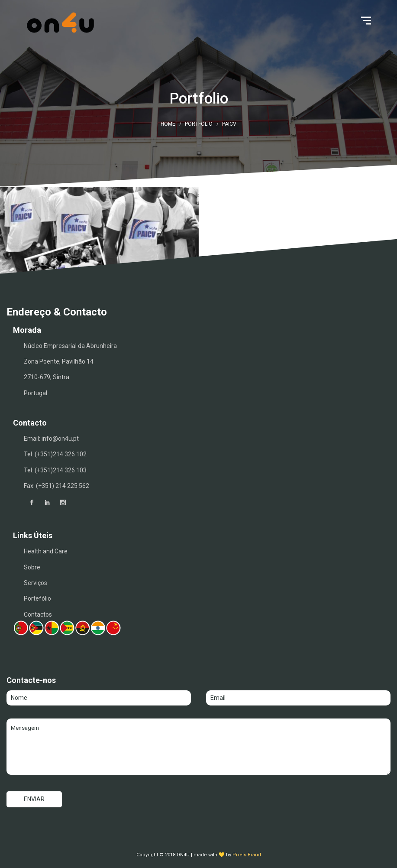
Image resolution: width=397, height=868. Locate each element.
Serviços (36, 583)
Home (168, 124)
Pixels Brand (247, 855)
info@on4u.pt (60, 439)
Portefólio (37, 598)
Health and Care (46, 551)
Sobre (32, 567)
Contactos (38, 614)
